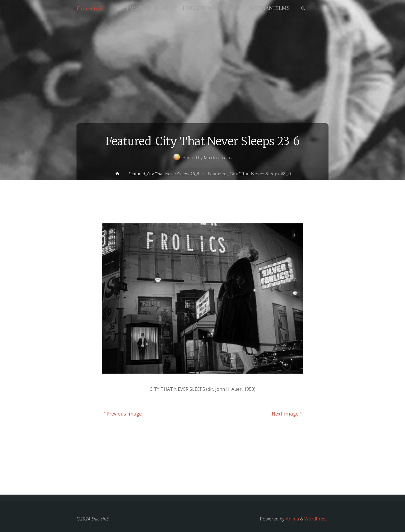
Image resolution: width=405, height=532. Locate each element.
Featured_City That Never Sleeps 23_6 (164, 174)
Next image (288, 414)
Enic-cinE (90, 8)
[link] (303, 9)
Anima (292, 519)
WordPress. (316, 519)
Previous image (122, 414)
